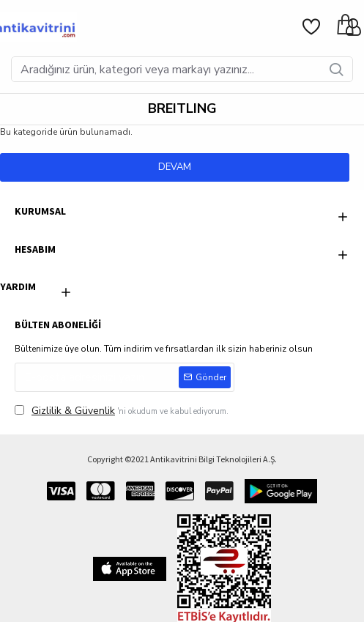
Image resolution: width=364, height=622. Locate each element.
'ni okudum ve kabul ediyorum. (122, 411)
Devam (175, 167)
